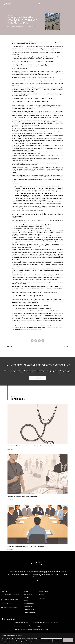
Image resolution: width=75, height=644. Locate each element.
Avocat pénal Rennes (29, 609)
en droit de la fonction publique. (54, 328)
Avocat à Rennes (28, 606)
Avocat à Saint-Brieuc (29, 603)
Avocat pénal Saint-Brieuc (30, 612)
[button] (32, 341)
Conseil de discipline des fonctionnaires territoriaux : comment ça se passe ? (26, 546)
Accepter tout (68, 640)
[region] (37, 639)
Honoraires (27, 597)
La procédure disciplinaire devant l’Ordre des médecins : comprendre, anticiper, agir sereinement (31, 446)
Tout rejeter (57, 640)
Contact (26, 600)
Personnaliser (46, 640)
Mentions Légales (28, 594)
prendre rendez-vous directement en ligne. (31, 329)
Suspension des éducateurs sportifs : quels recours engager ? (23, 496)
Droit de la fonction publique (17, 27)
